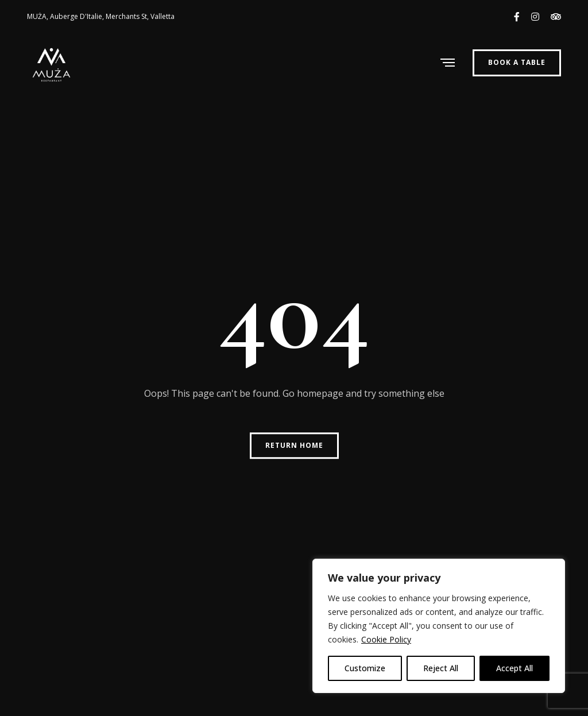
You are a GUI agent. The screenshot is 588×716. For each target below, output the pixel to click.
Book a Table (517, 62)
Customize (365, 668)
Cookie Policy (386, 639)
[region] (439, 626)
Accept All (514, 668)
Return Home (294, 445)
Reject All (441, 668)
